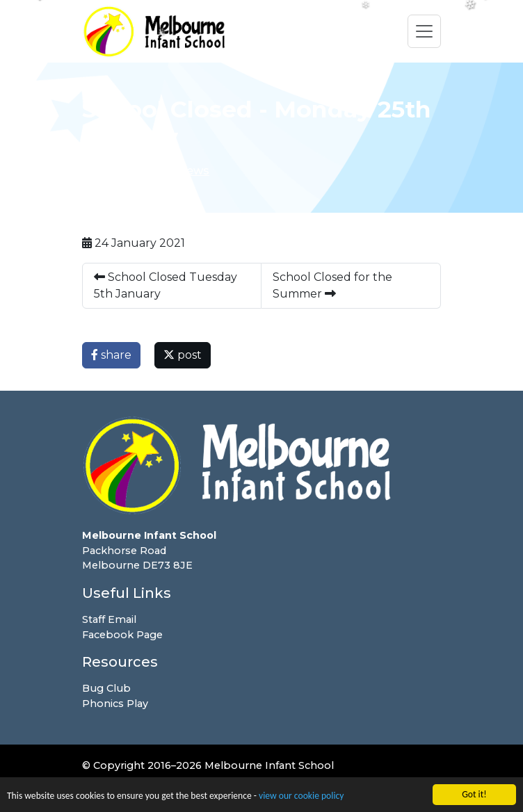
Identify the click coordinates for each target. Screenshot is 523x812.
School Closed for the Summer (332, 285)
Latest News (174, 171)
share (111, 355)
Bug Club (106, 688)
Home (100, 171)
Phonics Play (115, 704)
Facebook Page (122, 635)
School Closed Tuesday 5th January (166, 285)
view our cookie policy (301, 797)
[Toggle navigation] (424, 31)
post (183, 355)
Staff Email (109, 619)
